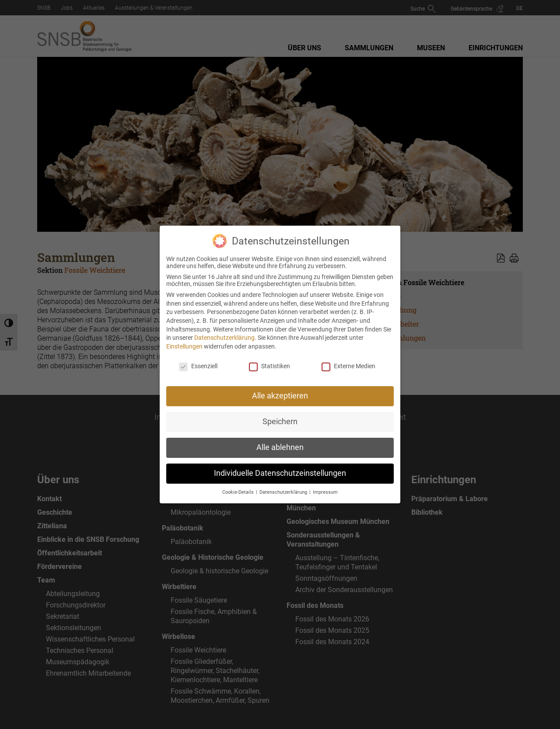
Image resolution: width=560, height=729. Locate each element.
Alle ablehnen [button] (280, 436)
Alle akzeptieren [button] (280, 385)
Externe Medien (348, 355)
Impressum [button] (325, 481)
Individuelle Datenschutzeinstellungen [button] (280, 462)
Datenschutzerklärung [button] (284, 481)
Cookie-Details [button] (239, 481)
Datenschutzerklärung (224, 327)
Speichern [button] (280, 411)
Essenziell (198, 355)
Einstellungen (184, 335)
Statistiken (269, 355)
